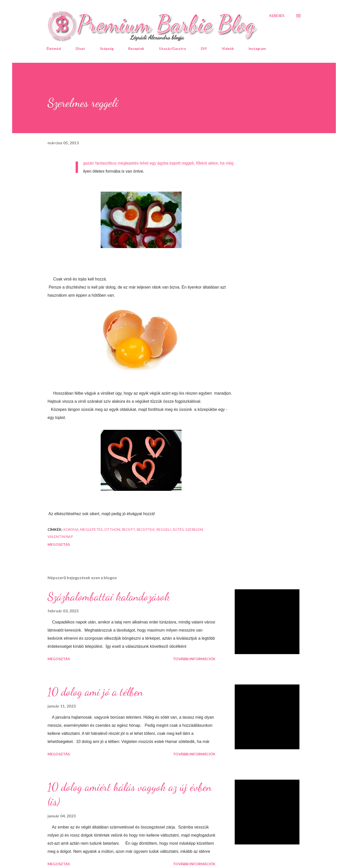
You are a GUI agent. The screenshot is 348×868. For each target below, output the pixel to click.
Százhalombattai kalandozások (109, 597)
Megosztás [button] (59, 544)
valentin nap (60, 537)
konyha (71, 529)
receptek (146, 529)
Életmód (54, 48)
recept (128, 529)
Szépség (107, 48)
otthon (112, 529)
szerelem (194, 529)
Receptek (136, 48)
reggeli (164, 529)
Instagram (257, 48)
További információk (194, 659)
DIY (204, 48)
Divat (80, 48)
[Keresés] (277, 16)
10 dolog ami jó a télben (95, 692)
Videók (228, 48)
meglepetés (91, 529)
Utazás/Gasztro (173, 48)
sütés (178, 529)
